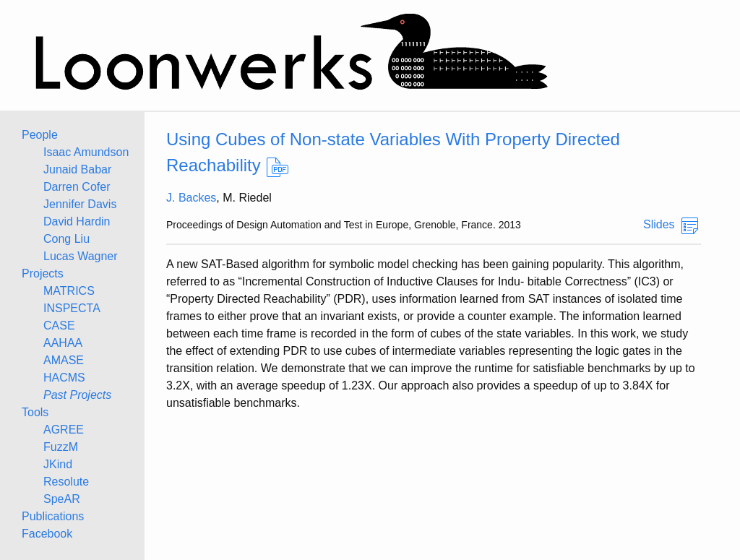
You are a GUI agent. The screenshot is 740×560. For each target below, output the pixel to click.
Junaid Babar (77, 169)
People (40, 135)
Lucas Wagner (81, 256)
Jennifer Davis (80, 204)
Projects (43, 273)
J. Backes (191, 198)
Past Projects (77, 395)
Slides (659, 224)
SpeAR (62, 499)
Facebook (47, 534)
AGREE (64, 430)
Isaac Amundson (86, 152)
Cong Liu (66, 239)
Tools (35, 412)
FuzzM (61, 447)
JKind (58, 464)
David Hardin (77, 221)
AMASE (64, 360)
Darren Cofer (77, 187)
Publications (53, 516)
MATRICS (69, 291)
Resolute (66, 482)
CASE (59, 326)
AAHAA (63, 343)
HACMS (64, 378)
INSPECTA (72, 308)
